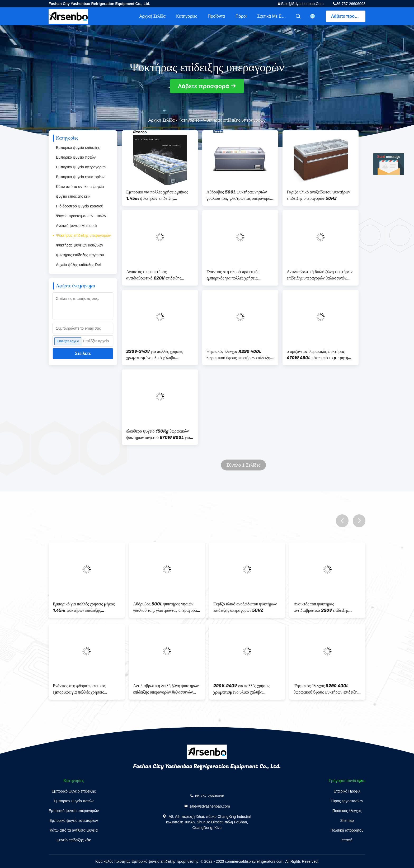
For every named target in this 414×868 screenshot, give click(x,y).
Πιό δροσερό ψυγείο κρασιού (80, 206)
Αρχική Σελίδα (152, 16)
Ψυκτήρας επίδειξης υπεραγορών (83, 235)
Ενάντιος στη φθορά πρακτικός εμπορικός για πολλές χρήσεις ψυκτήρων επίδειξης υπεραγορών (235, 275)
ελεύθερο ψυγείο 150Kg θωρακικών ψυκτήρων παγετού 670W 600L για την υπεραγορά (158, 434)
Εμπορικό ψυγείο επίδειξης (78, 148)
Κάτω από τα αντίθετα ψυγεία (80, 187)
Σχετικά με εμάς (273, 16)
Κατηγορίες (187, 16)
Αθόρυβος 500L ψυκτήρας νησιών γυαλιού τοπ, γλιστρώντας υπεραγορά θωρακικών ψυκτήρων (238, 195)
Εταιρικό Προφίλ (347, 791)
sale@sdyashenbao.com (302, 4)
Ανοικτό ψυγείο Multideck (77, 226)
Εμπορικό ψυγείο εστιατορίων (80, 177)
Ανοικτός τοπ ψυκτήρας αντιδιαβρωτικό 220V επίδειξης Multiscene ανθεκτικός (154, 275)
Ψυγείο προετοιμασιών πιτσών (81, 216)
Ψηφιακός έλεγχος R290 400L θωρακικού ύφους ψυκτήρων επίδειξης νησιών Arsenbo (239, 355)
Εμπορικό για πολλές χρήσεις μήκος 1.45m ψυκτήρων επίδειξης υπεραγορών (157, 195)
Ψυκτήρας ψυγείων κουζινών (79, 245)
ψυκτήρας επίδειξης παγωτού (80, 255)
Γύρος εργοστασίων (347, 801)
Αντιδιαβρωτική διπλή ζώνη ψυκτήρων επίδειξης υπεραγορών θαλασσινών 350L (320, 275)
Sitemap (347, 820)
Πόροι (241, 16)
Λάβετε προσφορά (348, 16)
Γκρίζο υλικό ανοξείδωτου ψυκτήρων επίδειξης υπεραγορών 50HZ (318, 195)
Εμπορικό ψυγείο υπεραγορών (81, 167)
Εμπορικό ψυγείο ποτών (76, 157)
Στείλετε (83, 354)
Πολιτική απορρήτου (347, 830)
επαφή (347, 840)
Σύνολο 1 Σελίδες (243, 465)
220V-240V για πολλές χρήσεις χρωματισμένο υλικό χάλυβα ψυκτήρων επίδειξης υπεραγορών (155, 355)
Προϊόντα (216, 16)
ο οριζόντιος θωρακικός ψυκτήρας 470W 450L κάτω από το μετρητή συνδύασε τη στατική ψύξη (317, 355)
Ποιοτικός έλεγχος (347, 811)
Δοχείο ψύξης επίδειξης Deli (79, 265)
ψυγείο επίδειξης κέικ (73, 196)
